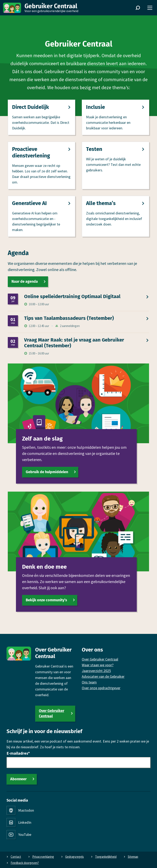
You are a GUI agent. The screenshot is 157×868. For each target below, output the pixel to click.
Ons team (89, 682)
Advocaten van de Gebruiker (103, 676)
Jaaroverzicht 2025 (96, 671)
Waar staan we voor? (98, 665)
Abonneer (18, 779)
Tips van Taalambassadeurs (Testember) (69, 318)
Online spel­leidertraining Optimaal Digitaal (72, 296)
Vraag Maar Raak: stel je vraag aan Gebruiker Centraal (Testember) (74, 343)
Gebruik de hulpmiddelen (47, 472)
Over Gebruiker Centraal (52, 713)
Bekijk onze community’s (46, 600)
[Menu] (150, 8)
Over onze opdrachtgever (101, 688)
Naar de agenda (25, 281)
